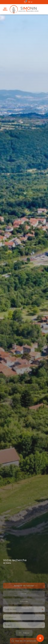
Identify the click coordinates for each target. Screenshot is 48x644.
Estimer (24, 610)
